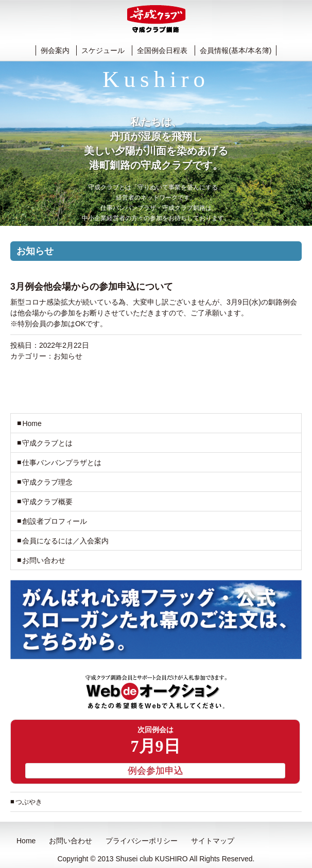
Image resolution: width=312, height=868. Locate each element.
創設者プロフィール (55, 521)
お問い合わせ (44, 560)
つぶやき (29, 802)
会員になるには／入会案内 (65, 541)
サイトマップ (213, 841)
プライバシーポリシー (142, 841)
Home (32, 423)
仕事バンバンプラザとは (62, 463)
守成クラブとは (47, 443)
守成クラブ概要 (47, 502)
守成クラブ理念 (47, 482)
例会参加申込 (155, 771)
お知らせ (68, 356)
